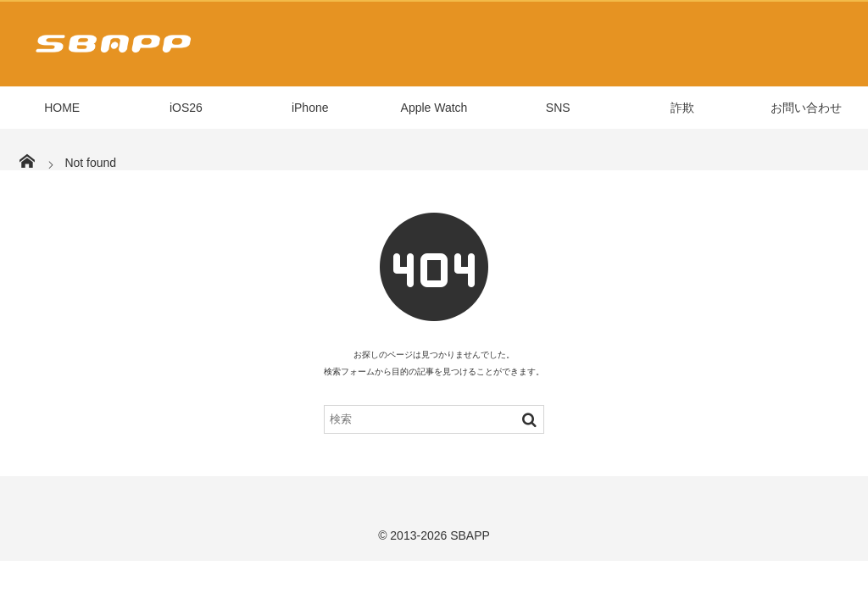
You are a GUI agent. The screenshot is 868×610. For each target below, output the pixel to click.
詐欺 (682, 108)
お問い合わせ (806, 108)
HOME (62, 108)
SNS (558, 108)
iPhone (310, 108)
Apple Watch (434, 108)
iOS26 (186, 108)
